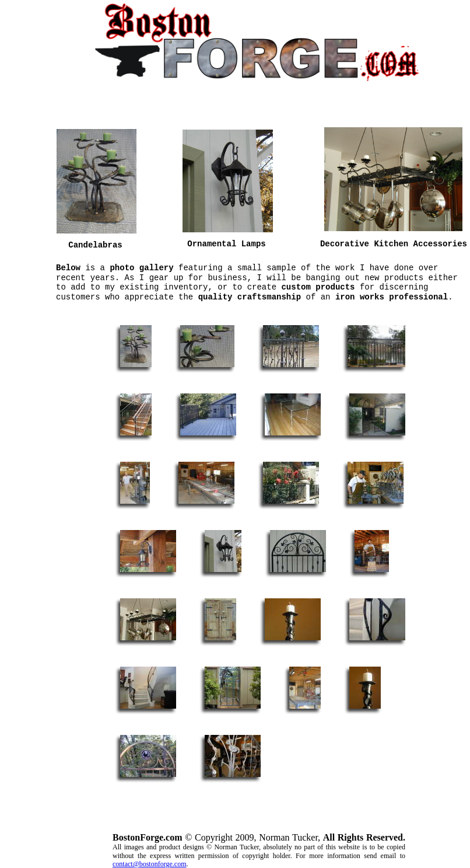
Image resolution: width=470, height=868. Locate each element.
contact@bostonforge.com (149, 864)
